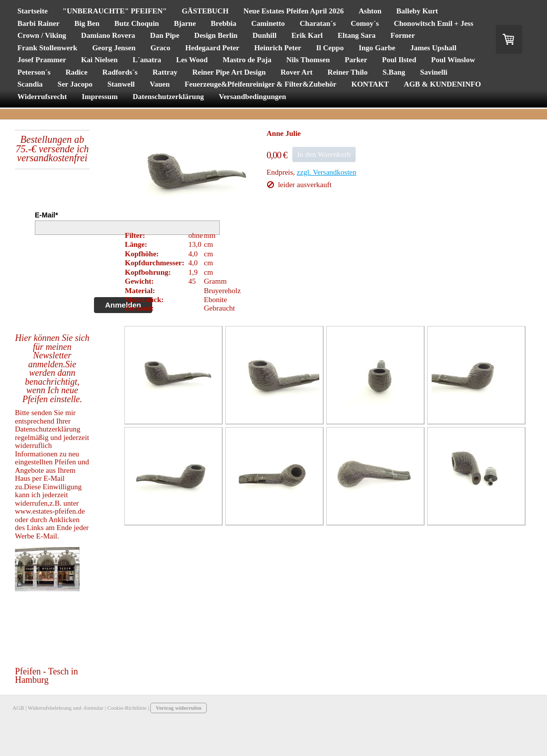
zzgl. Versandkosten (327, 172)
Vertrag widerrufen (179, 708)
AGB (18, 708)
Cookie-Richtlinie (127, 708)
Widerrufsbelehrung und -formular (66, 708)
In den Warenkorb (324, 154)
